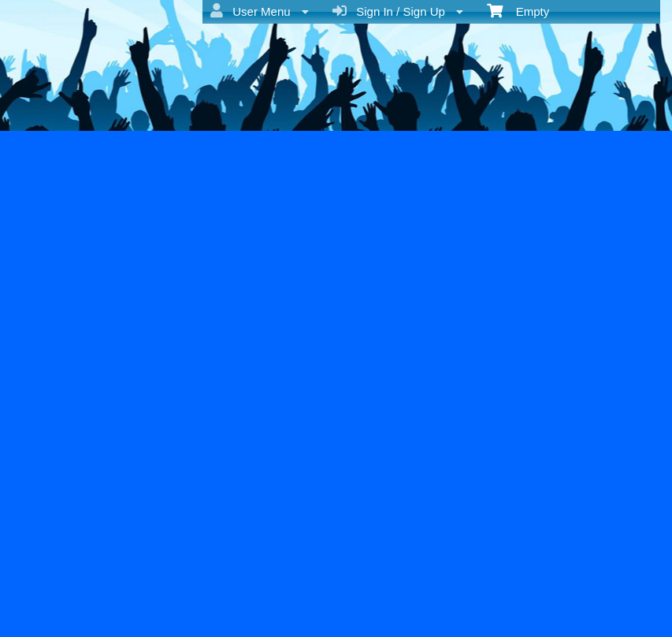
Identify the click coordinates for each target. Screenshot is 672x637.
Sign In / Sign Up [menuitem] (398, 11)
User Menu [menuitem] (260, 11)
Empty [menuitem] (518, 10)
